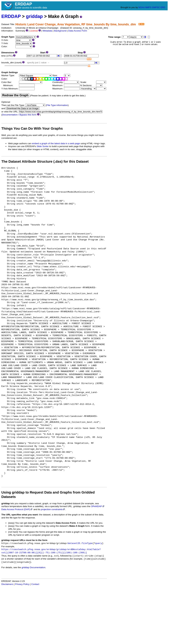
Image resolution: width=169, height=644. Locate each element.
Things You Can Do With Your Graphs (32, 128)
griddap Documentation (33, 567)
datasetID (74, 543)
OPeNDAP (98, 506)
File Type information (57, 105)
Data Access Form (78, 31)
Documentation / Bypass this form (19, 115)
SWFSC (156, 7)
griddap (34, 16)
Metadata (47, 31)
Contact (35, 584)
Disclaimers (7, 584)
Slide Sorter (43, 146)
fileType (87, 543)
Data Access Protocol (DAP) (17, 509)
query (99, 543)
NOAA (141, 7)
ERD (163, 7)
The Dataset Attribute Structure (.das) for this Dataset (45, 161)
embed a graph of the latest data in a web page (56, 143)
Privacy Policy (22, 584)
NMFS (148, 7)
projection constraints (53, 509)
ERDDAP (11, 16)
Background (60, 31)
